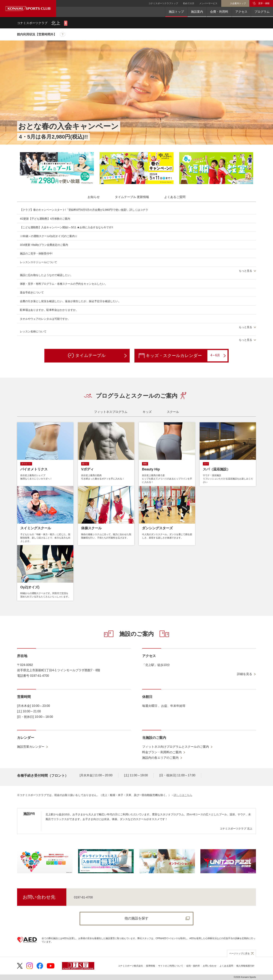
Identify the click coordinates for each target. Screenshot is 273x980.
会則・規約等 (193, 966)
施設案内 (197, 12)
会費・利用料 (219, 12)
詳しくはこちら (183, 795)
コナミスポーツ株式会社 (130, 966)
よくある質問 (226, 966)
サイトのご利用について (171, 966)
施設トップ (176, 12)
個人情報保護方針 (245, 966)
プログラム (262, 12)
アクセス (241, 12)
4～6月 (218, 356)
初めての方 (189, 3)
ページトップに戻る (239, 953)
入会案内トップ (238, 3)
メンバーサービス (208, 3)
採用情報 (151, 966)
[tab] (94, 197)
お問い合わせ (210, 966)
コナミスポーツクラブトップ (163, 3)
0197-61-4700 (83, 897)
